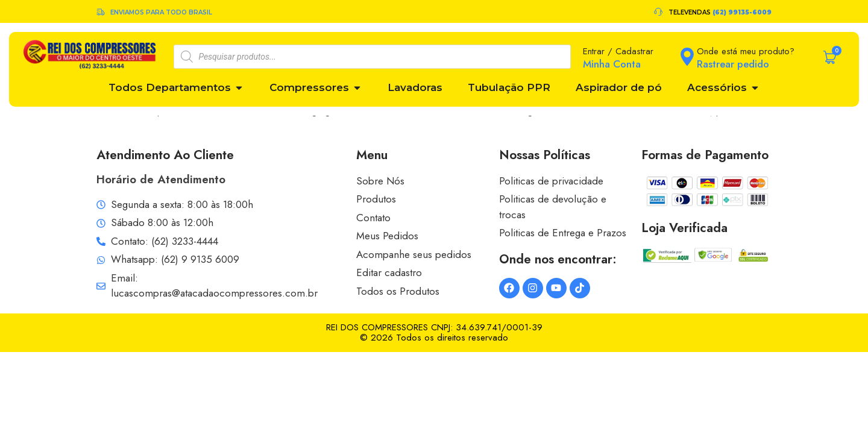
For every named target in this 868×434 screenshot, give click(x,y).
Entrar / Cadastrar (618, 51)
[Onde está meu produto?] (687, 57)
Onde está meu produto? (746, 51)
